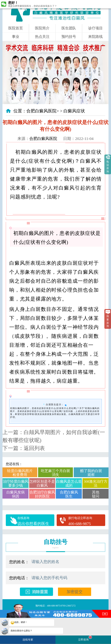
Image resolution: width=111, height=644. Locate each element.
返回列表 (34, 448)
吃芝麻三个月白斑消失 (55, 473)
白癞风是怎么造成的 (69, 483)
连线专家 (28, 640)
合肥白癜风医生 (69, 494)
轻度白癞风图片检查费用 (20, 473)
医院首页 (16, 28)
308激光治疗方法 (96, 483)
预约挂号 (69, 37)
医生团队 (69, 28)
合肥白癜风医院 (41, 111)
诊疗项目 (95, 28)
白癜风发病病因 (16, 494)
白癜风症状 (74, 111)
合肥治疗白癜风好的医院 (42, 494)
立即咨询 (85, 638)
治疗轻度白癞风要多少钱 (16, 483)
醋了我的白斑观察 (91, 473)
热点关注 (42, 37)
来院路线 (95, 37)
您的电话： (19, 578)
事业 (16, 37)
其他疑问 (96, 494)
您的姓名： (19, 562)
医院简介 (42, 28)
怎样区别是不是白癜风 (42, 483)
